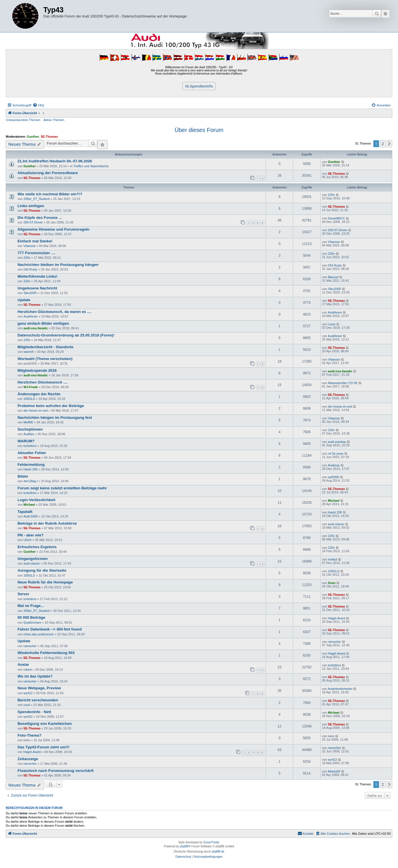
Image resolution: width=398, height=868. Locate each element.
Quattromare (32, 622)
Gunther (33, 137)
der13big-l (31, 481)
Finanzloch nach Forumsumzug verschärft (56, 771)
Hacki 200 (31, 469)
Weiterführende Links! (37, 276)
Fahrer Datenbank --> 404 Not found (50, 629)
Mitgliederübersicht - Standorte (45, 347)
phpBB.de (218, 852)
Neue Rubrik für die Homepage (45, 582)
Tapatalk (25, 512)
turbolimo (30, 446)
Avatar (23, 664)
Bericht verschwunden (38, 700)
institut (333, 559)
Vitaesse (30, 246)
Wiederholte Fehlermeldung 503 (46, 653)
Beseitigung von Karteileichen (45, 724)
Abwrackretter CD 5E (343, 383)
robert (28, 670)
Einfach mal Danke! (35, 241)
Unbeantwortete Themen (23, 120)
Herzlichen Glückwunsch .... (42, 382)
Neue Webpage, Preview (39, 688)
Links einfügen (31, 206)
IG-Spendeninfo (199, 86)
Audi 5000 (31, 516)
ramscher (30, 646)
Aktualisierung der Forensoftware (48, 173)
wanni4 (29, 352)
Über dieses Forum (199, 130)
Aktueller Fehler (32, 453)
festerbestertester (340, 689)
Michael (29, 505)
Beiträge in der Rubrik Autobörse (47, 523)
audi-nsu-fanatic (36, 328)
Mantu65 (334, 771)
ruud (27, 705)
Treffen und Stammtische (91, 166)
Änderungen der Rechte (39, 394)
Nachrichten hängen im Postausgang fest (55, 418)
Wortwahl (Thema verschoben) (45, 359)
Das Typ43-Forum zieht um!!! (43, 747)
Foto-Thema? (30, 735)
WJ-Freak (31, 387)
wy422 (28, 693)
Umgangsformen (33, 559)
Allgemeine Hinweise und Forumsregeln (54, 229)
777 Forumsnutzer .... (36, 253)
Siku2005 (30, 293)
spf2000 (334, 477)
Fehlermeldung (31, 465)
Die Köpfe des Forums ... (40, 218)
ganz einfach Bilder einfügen (43, 323)
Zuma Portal (211, 842)
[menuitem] (38, 105)
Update (24, 300)
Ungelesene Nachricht (37, 288)
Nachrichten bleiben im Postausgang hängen (58, 265)
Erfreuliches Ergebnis (37, 547)
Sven (332, 583)
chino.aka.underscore (39, 634)
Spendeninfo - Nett (34, 712)
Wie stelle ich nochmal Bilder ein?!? (50, 194)
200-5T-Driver (33, 222)
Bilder (23, 476)
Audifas (29, 434)
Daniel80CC (336, 218)
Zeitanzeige (28, 759)
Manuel (333, 277)
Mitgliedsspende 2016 (37, 370)
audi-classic (336, 524)
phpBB (184, 846)
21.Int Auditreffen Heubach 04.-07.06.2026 (55, 161)
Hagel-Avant (337, 618)
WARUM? (26, 441)
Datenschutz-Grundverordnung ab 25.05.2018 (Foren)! (66, 335)
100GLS (29, 399)
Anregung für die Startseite (42, 570)
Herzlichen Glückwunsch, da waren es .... (54, 312)
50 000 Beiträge (31, 617)
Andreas (334, 465)
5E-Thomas (49, 137)
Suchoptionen (30, 429)
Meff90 (28, 422)
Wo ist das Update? (35, 676)
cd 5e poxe (336, 454)
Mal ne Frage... (31, 606)
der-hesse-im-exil (36, 410)
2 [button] (383, 144)
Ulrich (28, 540)
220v (331, 195)
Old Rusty (30, 269)
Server (23, 594)
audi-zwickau (337, 442)
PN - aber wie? (31, 535)
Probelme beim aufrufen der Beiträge (51, 406)
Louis (332, 324)
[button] (389, 144)
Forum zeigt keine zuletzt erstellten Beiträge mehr (62, 488)
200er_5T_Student (37, 199)
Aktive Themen (54, 120)
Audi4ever (31, 316)
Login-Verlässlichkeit (36, 500)
